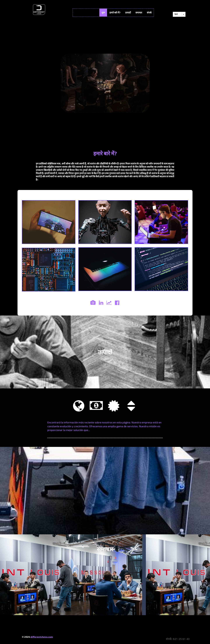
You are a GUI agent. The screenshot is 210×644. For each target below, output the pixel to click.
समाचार (139, 12)
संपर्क (149, 12)
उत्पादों (128, 12)
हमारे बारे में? (115, 12)
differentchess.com (42, 637)
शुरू (103, 12)
